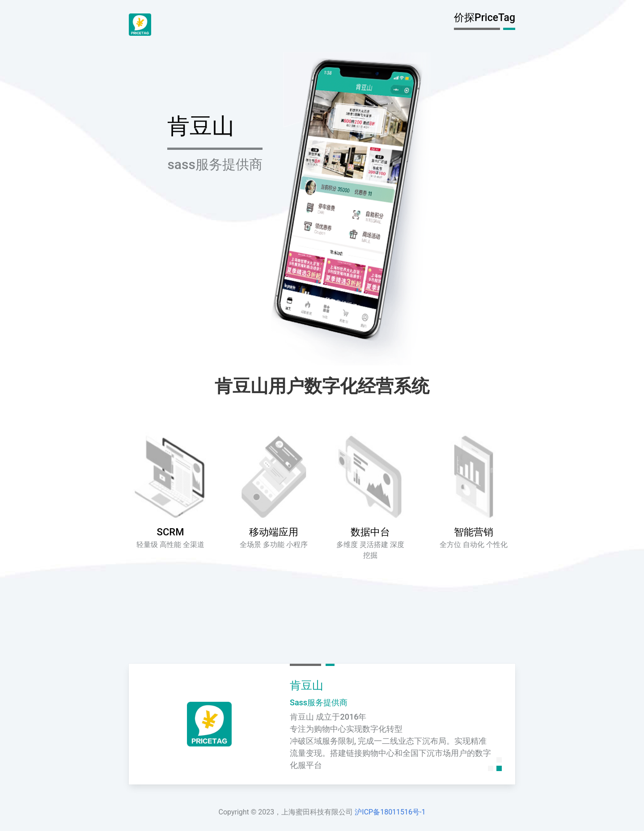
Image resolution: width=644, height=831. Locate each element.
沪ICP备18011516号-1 (390, 812)
